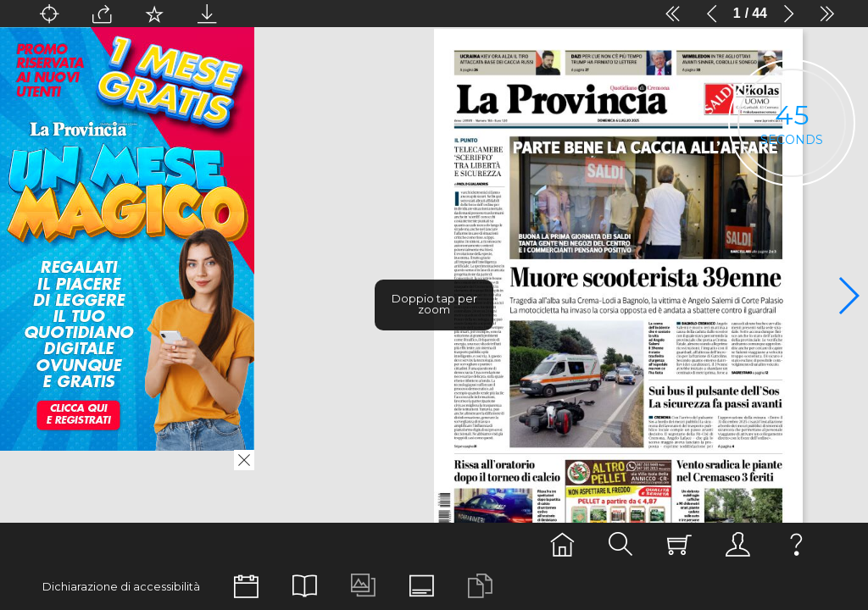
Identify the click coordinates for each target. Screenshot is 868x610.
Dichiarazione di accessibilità (121, 587)
